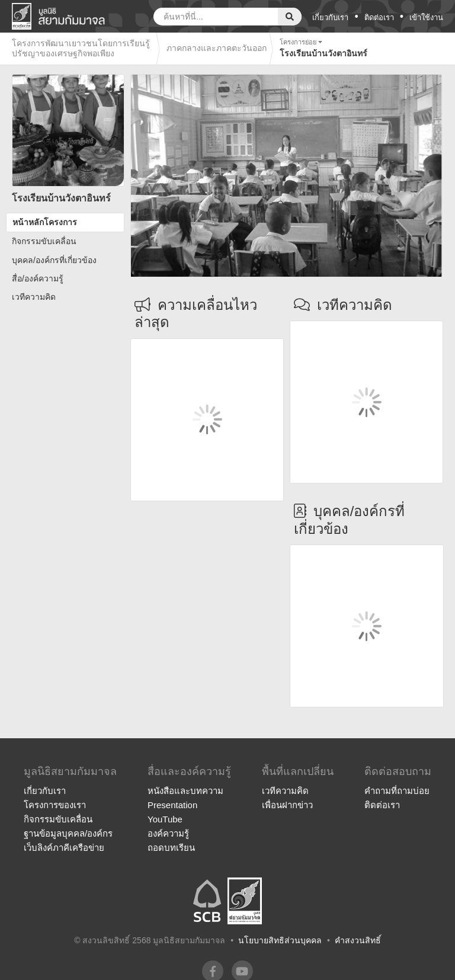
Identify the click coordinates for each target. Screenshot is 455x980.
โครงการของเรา (55, 805)
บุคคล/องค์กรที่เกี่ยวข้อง (54, 260)
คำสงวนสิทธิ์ (358, 940)
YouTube (165, 819)
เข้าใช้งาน (426, 17)
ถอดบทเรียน (171, 848)
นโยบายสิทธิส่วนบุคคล (280, 940)
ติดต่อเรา (379, 17)
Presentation (172, 805)
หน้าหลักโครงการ (45, 222)
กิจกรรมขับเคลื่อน (44, 241)
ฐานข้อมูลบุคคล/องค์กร (68, 833)
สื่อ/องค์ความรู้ (38, 278)
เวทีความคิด (34, 297)
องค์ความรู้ (168, 833)
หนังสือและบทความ (185, 791)
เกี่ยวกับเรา (330, 17)
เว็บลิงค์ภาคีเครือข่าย (64, 848)
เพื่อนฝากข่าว (287, 805)
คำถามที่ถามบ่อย (397, 791)
